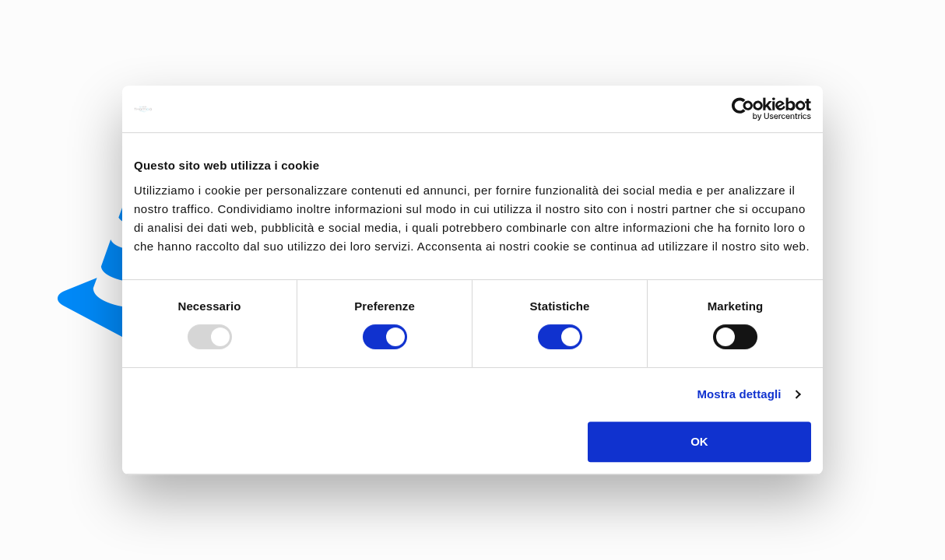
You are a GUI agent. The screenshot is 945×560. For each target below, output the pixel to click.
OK (699, 441)
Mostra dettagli (739, 394)
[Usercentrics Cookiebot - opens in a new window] (743, 109)
